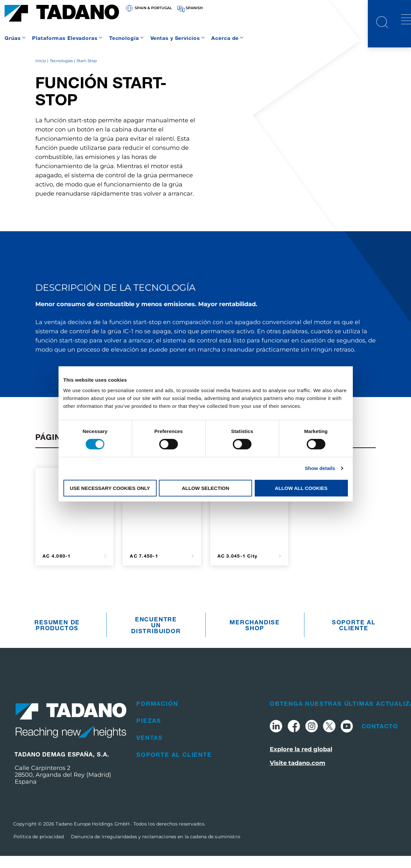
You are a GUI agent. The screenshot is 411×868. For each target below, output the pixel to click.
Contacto (380, 738)
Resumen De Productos (57, 637)
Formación (157, 716)
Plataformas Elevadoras (65, 38)
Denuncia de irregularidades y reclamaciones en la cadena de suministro (156, 849)
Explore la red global (301, 762)
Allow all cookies (301, 488)
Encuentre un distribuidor (156, 637)
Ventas (150, 750)
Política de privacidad (39, 849)
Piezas (149, 733)
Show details (320, 468)
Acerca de (225, 38)
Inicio (41, 73)
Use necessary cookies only (110, 488)
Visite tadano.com (298, 775)
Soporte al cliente (354, 637)
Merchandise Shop (255, 637)
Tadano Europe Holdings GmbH (93, 836)
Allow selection (205, 488)
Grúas (13, 38)
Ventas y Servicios (175, 38)
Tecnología (124, 38)
